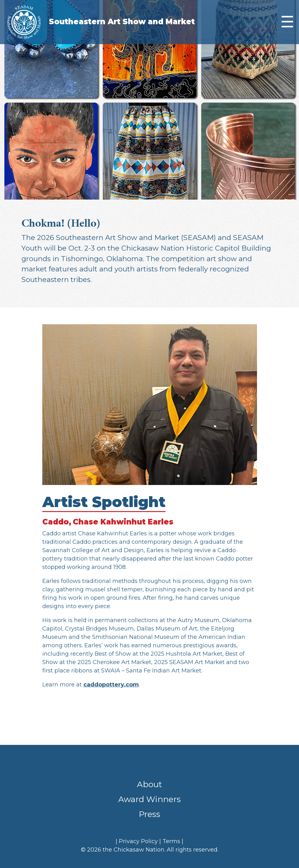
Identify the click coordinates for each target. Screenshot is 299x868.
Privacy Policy (138, 841)
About (149, 784)
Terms (171, 841)
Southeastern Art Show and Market (122, 22)
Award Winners (149, 799)
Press (149, 814)
